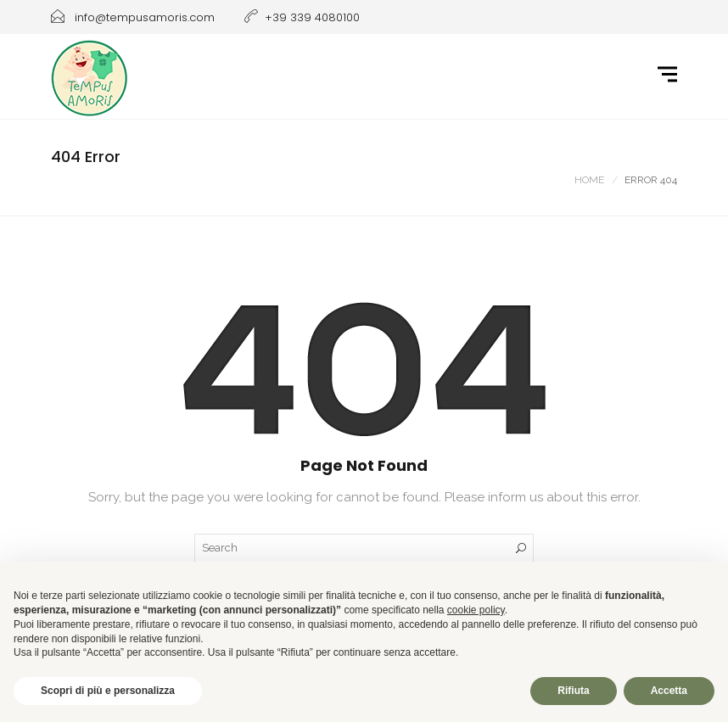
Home (589, 180)
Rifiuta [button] (573, 691)
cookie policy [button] (476, 610)
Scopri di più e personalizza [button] (108, 691)
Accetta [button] (669, 691)
